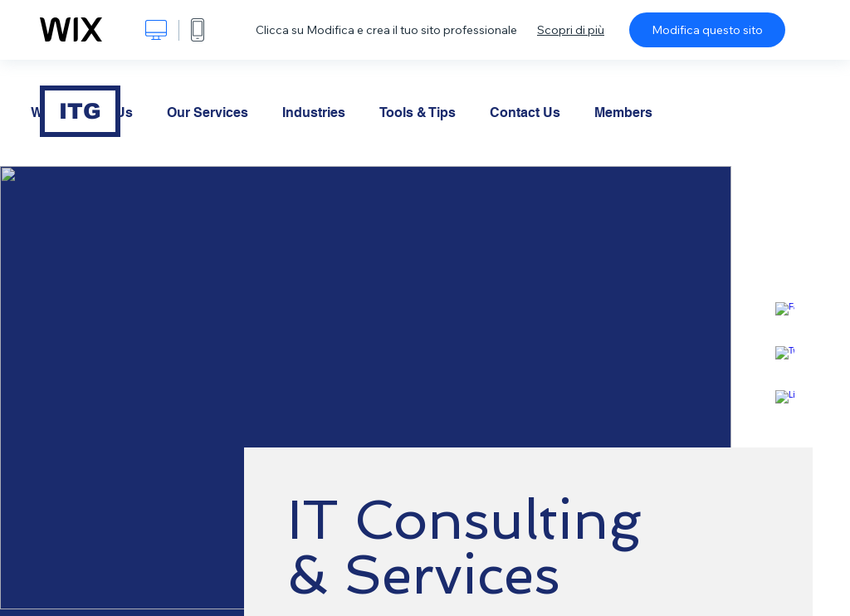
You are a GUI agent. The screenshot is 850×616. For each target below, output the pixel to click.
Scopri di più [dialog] (571, 30)
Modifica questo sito (707, 30)
